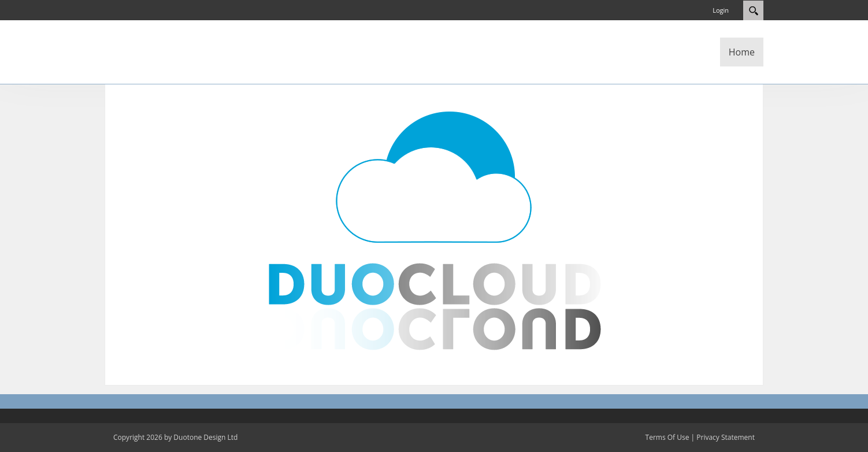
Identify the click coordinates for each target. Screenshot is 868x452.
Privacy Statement (726, 437)
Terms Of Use (667, 437)
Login (721, 10)
